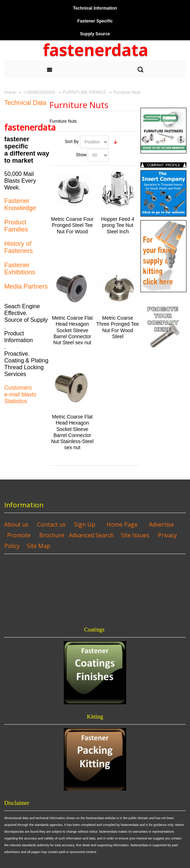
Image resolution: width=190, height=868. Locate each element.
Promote (19, 535)
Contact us (51, 524)
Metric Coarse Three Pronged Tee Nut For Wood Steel (117, 327)
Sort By (71, 142)
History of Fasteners (19, 247)
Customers (18, 388)
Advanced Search (91, 535)
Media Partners (26, 286)
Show (81, 155)
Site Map (38, 546)
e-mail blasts (20, 394)
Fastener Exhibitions (20, 269)
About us (16, 524)
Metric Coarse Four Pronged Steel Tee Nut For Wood (72, 225)
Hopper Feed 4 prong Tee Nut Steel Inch (117, 225)
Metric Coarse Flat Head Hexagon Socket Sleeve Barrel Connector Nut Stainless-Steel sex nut (72, 432)
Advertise (161, 524)
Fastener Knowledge (20, 204)
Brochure (52, 535)
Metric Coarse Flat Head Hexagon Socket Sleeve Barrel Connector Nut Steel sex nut (72, 330)
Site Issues (135, 535)
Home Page (122, 524)
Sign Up (85, 524)
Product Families (16, 226)
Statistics (16, 401)
